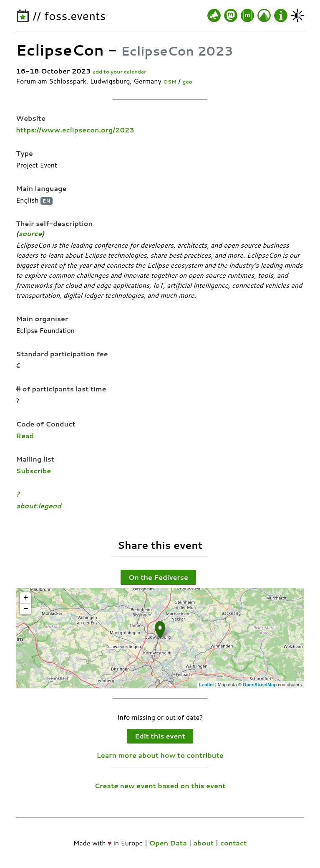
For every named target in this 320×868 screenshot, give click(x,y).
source (30, 233)
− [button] (26, 609)
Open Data (168, 843)
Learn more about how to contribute (160, 755)
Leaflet (206, 685)
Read (25, 435)
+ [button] (26, 598)
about (203, 843)
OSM (170, 82)
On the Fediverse (158, 577)
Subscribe (33, 471)
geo (187, 82)
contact (234, 843)
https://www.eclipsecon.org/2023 (75, 130)
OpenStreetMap (260, 685)
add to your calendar (120, 72)
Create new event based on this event (160, 786)
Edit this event (160, 736)
